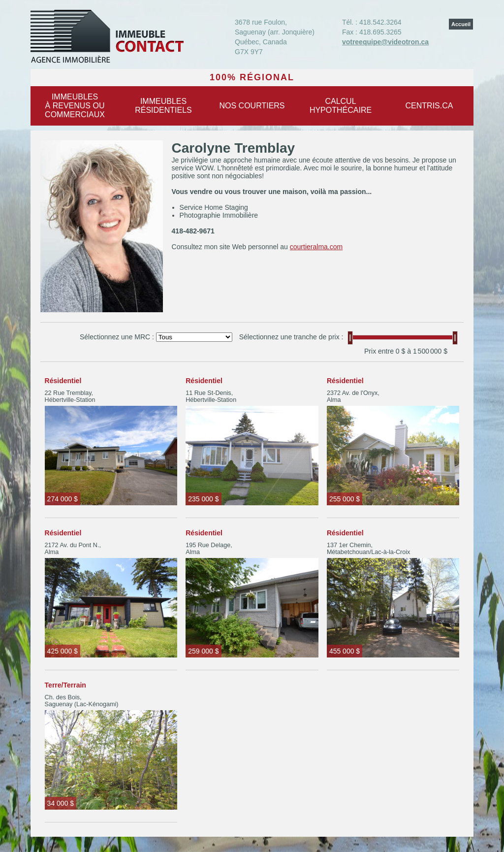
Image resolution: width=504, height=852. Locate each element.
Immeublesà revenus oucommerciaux (75, 106)
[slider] (350, 338)
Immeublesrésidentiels (163, 106)
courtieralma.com (316, 247)
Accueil (461, 24)
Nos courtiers (252, 106)
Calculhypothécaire (341, 106)
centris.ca (429, 106)
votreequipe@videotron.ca (385, 42)
